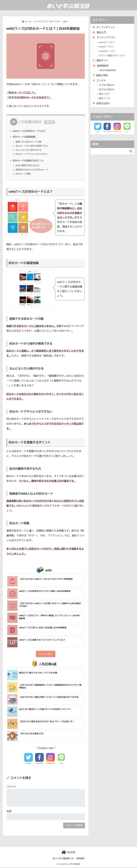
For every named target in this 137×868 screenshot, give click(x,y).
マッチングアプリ (105, 38)
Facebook (39, 764)
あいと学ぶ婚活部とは (63, 859)
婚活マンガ (104, 100)
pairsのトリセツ (107, 43)
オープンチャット (104, 27)
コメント (11, 788)
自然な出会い (102, 105)
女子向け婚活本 (107, 86)
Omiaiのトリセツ (107, 52)
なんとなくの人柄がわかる (29, 150)
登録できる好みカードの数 (29, 142)
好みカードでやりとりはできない (33, 154)
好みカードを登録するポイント (29, 161)
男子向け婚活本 (107, 91)
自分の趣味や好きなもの (28, 165)
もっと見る (46, 654)
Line (61, 764)
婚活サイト (101, 61)
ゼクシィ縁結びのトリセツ (112, 56)
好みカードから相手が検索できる (33, 146)
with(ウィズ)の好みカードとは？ (30, 131)
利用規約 (80, 859)
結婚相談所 (101, 66)
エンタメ (99, 82)
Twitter (28, 764)
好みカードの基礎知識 (25, 137)
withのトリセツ (106, 47)
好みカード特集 (24, 174)
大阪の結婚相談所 (108, 71)
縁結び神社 (101, 76)
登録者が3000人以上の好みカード (33, 170)
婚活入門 (100, 33)
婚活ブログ (104, 95)
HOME (68, 853)
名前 (9, 812)
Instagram (50, 764)
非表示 (50, 122)
